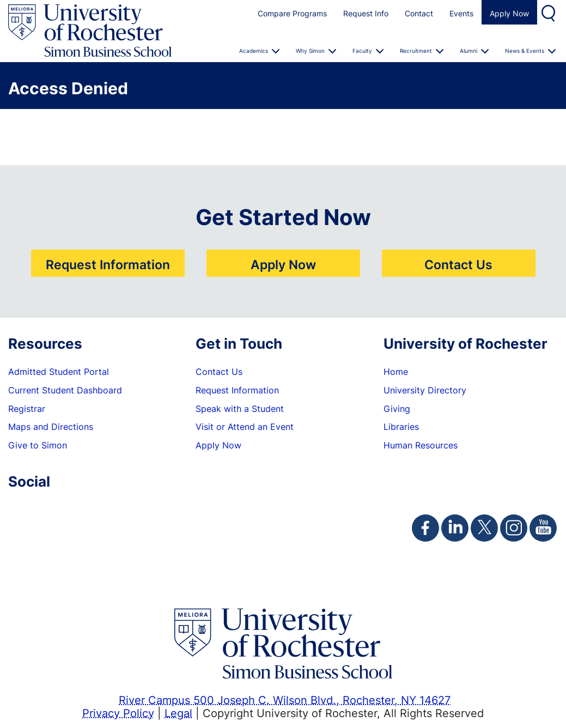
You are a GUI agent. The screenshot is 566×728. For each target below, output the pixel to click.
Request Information (108, 264)
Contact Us (458, 264)
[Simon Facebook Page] (425, 528)
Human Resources (421, 445)
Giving (397, 409)
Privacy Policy (118, 713)
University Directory (425, 390)
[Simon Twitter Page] (484, 528)
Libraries (401, 427)
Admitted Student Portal (59, 372)
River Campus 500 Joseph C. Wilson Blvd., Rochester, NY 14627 (285, 700)
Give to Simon (38, 445)
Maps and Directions (51, 427)
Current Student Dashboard (65, 390)
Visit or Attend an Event (245, 427)
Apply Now (509, 13)
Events (461, 13)
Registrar (27, 409)
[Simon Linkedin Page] (455, 528)
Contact (419, 13)
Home (396, 372)
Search (550, 12)
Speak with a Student (240, 409)
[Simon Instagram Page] (514, 528)
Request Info (366, 13)
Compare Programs (292, 13)
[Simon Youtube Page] (543, 528)
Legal (178, 713)
